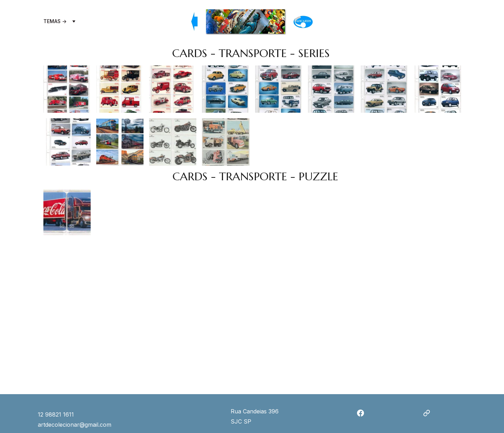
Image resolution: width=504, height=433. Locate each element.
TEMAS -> (55, 21)
